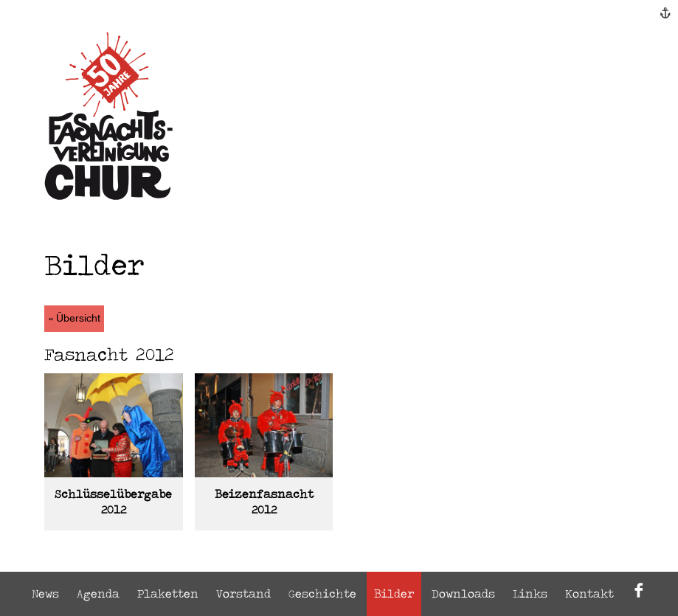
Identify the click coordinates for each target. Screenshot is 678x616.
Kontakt (589, 593)
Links (530, 593)
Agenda (98, 593)
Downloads (463, 593)
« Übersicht (74, 319)
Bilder (394, 593)
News (45, 593)
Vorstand (243, 593)
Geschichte (322, 593)
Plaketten (168, 593)
